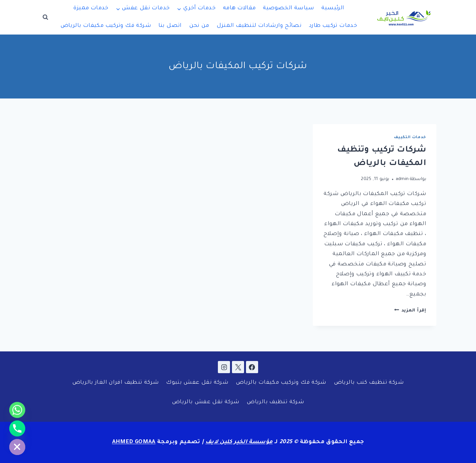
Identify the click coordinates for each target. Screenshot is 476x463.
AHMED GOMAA (134, 442)
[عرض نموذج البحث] (45, 17)
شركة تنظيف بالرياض (275, 402)
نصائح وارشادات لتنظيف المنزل (259, 26)
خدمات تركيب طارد (333, 26)
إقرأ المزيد (410, 311)
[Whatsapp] (17, 410)
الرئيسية (333, 8)
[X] (238, 367)
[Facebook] (252, 367)
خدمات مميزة (91, 8)
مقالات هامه (239, 8)
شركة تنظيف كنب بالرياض (369, 383)
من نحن (199, 26)
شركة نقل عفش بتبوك (197, 383)
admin (402, 179)
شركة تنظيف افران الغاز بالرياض (115, 383)
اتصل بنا (170, 26)
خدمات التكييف (410, 137)
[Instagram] (224, 367)
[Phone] (17, 428)
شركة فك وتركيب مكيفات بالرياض (106, 26)
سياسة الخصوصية (288, 8)
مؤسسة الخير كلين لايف (239, 442)
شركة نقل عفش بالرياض (206, 402)
